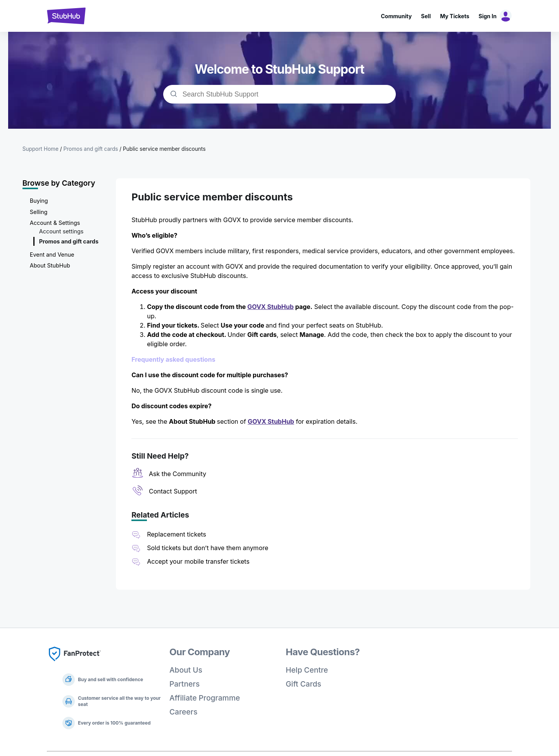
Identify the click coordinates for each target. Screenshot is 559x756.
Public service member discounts (164, 149)
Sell (426, 16)
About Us (186, 670)
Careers (183, 712)
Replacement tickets (177, 534)
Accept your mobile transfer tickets (198, 561)
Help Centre (307, 670)
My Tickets (455, 16)
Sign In (488, 16)
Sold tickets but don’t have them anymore (208, 548)
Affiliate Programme (205, 698)
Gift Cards (304, 684)
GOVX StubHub (271, 307)
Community (396, 16)
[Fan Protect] (75, 663)
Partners (185, 684)
